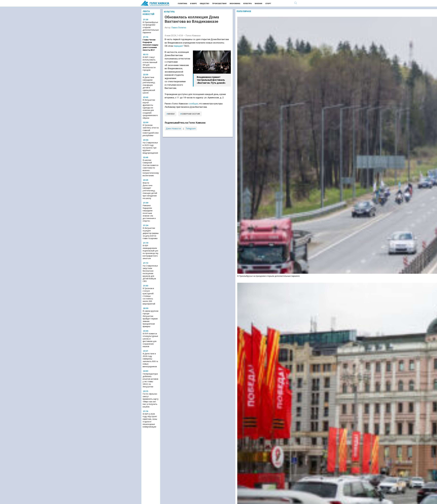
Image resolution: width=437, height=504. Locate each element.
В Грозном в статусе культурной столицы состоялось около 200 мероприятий (149, 296)
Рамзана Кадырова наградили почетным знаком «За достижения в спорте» (149, 213)
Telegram (191, 128)
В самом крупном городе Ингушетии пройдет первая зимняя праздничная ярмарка (151, 319)
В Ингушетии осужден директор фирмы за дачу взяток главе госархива (151, 233)
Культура (247, 4)
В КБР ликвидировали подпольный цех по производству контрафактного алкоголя (151, 252)
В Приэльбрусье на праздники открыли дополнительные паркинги (151, 27)
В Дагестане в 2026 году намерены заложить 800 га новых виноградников (150, 360)
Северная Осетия (191, 114)
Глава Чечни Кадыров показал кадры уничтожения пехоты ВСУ (150, 45)
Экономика (235, 4)
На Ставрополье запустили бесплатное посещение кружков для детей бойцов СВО (150, 273)
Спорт (268, 4)
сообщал (193, 104)
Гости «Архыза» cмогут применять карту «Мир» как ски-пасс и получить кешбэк (151, 400)
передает (178, 46)
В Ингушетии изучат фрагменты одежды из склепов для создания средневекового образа (150, 109)
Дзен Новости (173, 128)
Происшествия (219, 4)
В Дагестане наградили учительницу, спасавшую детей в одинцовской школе (149, 85)
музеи (171, 114)
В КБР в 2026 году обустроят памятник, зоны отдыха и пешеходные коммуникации (150, 420)
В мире (193, 4)
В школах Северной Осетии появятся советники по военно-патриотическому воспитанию (151, 168)
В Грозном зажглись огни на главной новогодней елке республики (151, 130)
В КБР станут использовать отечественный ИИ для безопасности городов (150, 63)
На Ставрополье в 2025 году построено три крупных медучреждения (150, 148)
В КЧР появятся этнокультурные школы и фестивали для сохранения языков (150, 340)
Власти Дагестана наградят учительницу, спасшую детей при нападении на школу (150, 190)
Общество (204, 4)
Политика (182, 4)
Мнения (258, 4)
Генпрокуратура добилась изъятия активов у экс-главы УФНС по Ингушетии (150, 380)
